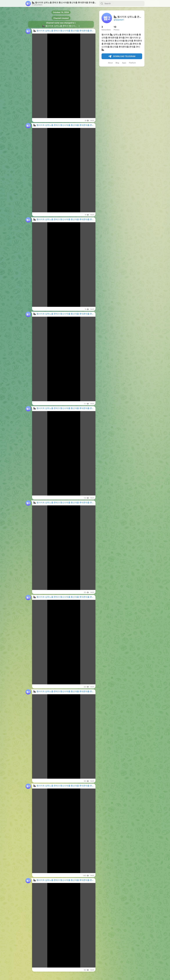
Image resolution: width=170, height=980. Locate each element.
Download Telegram (122, 56)
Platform (132, 63)
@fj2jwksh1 (119, 20)
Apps (124, 63)
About (110, 63)
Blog (117, 63)
